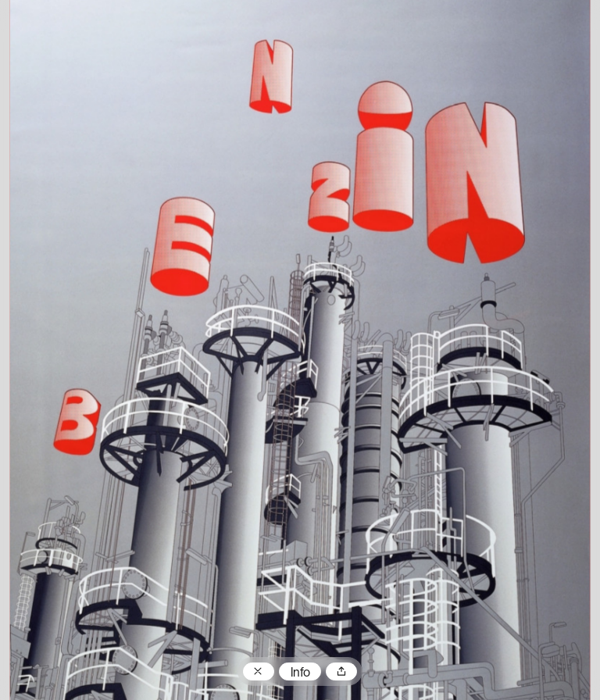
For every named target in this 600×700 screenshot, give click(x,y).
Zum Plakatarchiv (259, 672)
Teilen (341, 672)
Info (300, 673)
